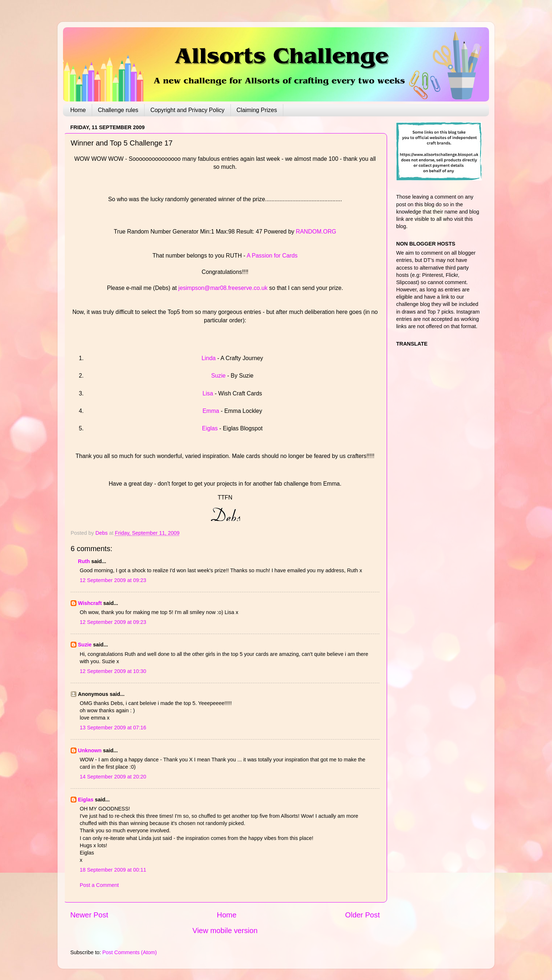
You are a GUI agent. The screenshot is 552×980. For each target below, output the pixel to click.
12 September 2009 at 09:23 (113, 580)
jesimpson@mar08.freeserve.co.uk (223, 288)
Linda (209, 358)
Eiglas (210, 428)
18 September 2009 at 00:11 (113, 870)
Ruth (84, 561)
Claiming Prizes (257, 110)
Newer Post (89, 915)
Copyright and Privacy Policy (188, 110)
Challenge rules (118, 110)
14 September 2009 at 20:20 (113, 777)
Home (78, 110)
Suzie (218, 376)
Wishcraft (90, 603)
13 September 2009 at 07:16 (113, 728)
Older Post (362, 915)
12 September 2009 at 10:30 (113, 671)
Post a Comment (99, 885)
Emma (212, 411)
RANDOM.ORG (316, 232)
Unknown (90, 750)
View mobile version (225, 931)
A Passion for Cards (272, 256)
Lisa (208, 393)
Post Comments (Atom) (130, 952)
